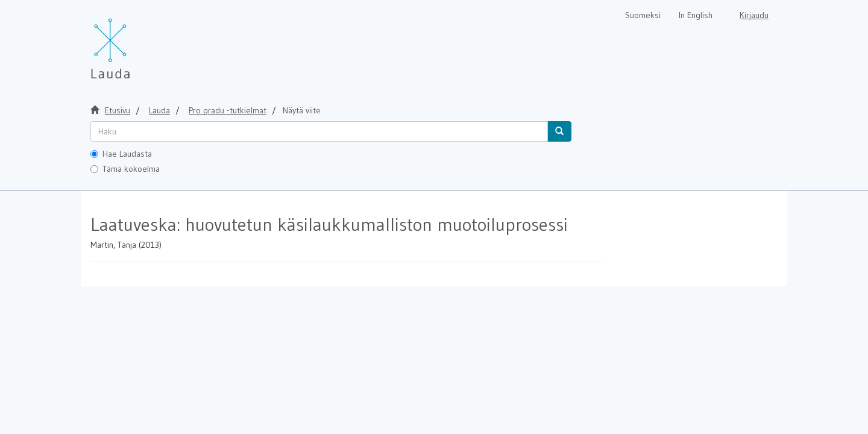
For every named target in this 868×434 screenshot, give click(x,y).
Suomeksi (643, 15)
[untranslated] (319, 131)
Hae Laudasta (121, 154)
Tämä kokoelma (125, 169)
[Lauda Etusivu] (136, 42)
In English (696, 15)
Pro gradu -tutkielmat (228, 110)
